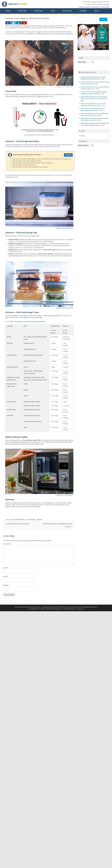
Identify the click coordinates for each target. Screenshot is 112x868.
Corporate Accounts (85, 7)
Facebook (80, 609)
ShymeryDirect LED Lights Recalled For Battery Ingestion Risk (93, 109)
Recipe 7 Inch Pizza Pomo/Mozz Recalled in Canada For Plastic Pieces (94, 93)
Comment (7, 544)
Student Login (105, 7)
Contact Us (106, 4)
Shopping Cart (96, 7)
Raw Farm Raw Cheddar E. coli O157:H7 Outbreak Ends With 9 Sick (93, 105)
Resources (67, 11)
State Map (22, 11)
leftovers (40, 519)
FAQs (53, 11)
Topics (81, 58)
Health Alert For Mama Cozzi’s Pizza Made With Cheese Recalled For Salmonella (94, 98)
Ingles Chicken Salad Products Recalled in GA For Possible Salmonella (95, 124)
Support (83, 11)
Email (6, 576)
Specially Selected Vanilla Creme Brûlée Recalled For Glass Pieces (93, 78)
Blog (97, 11)
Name (6, 568)
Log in (83, 136)
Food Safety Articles (18, 519)
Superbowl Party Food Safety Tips (17, 524)
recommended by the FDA (52, 316)
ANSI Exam (39, 11)
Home (8, 11)
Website (6, 585)
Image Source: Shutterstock (64, 228)
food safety (32, 519)
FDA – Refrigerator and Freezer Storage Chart (26, 322)
